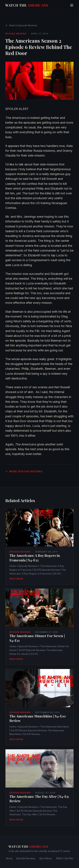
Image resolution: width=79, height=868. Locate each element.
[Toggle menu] (72, 5)
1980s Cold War (65, 858)
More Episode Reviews (24, 471)
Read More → (18, 579)
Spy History (46, 858)
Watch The (27, 5)
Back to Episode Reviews (21, 25)
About (9, 858)
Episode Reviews (16, 34)
